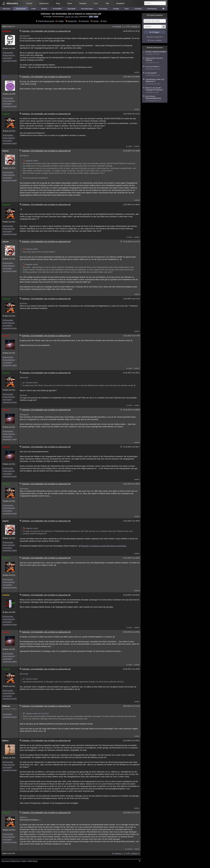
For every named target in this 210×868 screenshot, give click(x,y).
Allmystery (12, 3)
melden (137, 72)
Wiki (107, 3)
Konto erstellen (156, 40)
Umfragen (138, 9)
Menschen (6, 9)
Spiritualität (71, 9)
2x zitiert (129, 146)
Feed (91, 17)
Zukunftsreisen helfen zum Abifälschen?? (155, 82)
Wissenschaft (21, 9)
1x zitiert (129, 237)
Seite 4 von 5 (9, 26)
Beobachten (72, 21)
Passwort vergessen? (155, 37)
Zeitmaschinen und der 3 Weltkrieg (155, 60)
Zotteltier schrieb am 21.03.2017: (36, 714)
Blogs (58, 3)
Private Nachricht (9, 55)
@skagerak (24, 156)
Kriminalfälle (57, 9)
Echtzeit (29, 3)
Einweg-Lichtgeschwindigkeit (155, 53)
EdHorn (5, 741)
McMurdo (6, 706)
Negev (5, 77)
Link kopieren (7, 58)
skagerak (6, 114)
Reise (76, 17)
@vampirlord (25, 36)
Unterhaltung (152, 9)
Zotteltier (6, 595)
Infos (105, 21)
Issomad (6, 336)
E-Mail (96, 17)
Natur (127, 9)
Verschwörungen (87, 9)
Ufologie (116, 9)
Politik (33, 9)
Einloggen (156, 32)
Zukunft (67, 17)
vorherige (118, 26)
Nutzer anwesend (155, 15)
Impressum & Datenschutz (11, 861)
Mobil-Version (33, 861)
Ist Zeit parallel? (155, 74)
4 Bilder (61, 21)
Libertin (5, 151)
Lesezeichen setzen (10, 61)
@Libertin (23, 303)
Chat (96, 3)
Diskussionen (44, 3)
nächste (134, 26)
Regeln (24, 861)
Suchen (96, 21)
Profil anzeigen (8, 53)
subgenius (7, 31)
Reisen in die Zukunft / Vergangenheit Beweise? (155, 90)
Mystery (44, 9)
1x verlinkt (128, 849)
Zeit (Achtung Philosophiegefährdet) (155, 99)
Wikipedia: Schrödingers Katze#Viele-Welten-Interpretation (104, 546)
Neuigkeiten (120, 3)
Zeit (72, 17)
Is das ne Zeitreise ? (155, 68)
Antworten (85, 21)
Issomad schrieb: (30, 383)
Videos (70, 3)
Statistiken (83, 3)
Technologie (103, 9)
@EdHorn (24, 817)
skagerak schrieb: (30, 161)
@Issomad (24, 378)
